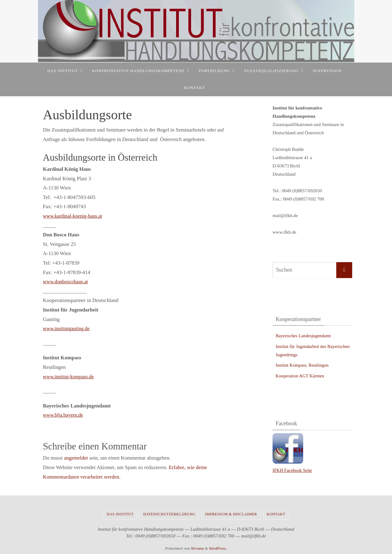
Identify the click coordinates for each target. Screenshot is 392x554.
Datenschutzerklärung (169, 514)
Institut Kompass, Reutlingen (302, 365)
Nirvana (197, 548)
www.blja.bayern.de (64, 415)
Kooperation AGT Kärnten (300, 376)
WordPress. (218, 548)
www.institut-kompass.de (69, 377)
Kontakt (276, 514)
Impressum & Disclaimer (231, 514)
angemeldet (76, 458)
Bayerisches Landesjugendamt (304, 336)
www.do (52, 282)
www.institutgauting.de (67, 329)
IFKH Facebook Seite (293, 470)
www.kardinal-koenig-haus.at (74, 216)
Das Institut (120, 514)
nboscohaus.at (75, 282)
